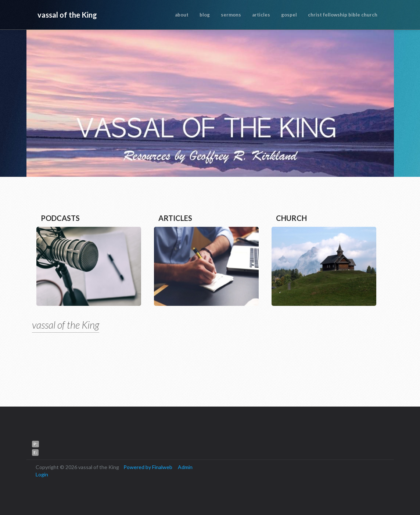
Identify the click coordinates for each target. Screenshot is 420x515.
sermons (231, 15)
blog (205, 15)
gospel (289, 15)
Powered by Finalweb (148, 467)
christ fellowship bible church (343, 15)
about (182, 15)
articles (261, 15)
